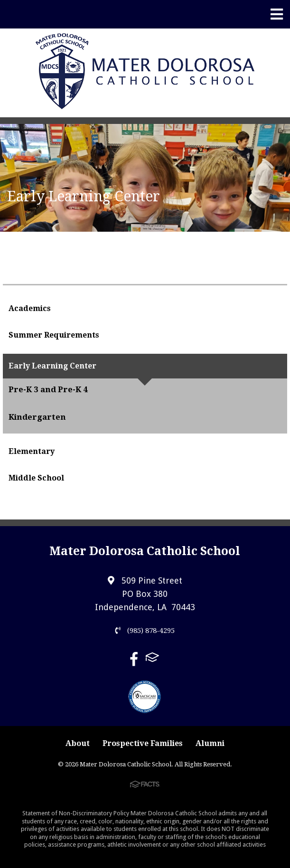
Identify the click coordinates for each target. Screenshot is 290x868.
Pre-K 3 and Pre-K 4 (48, 389)
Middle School (36, 478)
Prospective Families (143, 743)
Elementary (32, 451)
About (78, 743)
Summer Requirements (54, 335)
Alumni (210, 743)
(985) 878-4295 (145, 631)
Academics (30, 308)
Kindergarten (37, 417)
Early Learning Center (52, 366)
